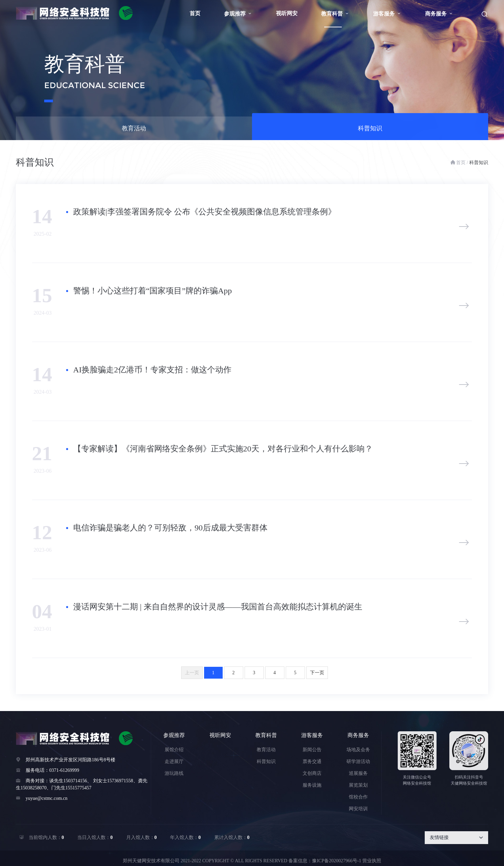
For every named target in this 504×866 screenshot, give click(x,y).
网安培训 (358, 809)
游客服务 (387, 14)
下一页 (317, 673)
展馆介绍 (174, 750)
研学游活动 (358, 762)
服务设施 (312, 785)
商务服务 (439, 14)
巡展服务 (358, 773)
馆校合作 (358, 797)
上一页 (192, 673)
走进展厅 (174, 762)
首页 (195, 13)
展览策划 (358, 785)
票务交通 (312, 762)
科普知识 (370, 132)
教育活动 (134, 132)
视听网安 (287, 13)
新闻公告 (312, 750)
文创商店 (312, 773)
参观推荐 (238, 14)
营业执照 (372, 861)
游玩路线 (174, 773)
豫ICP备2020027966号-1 (337, 861)
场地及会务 (358, 750)
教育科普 (335, 14)
